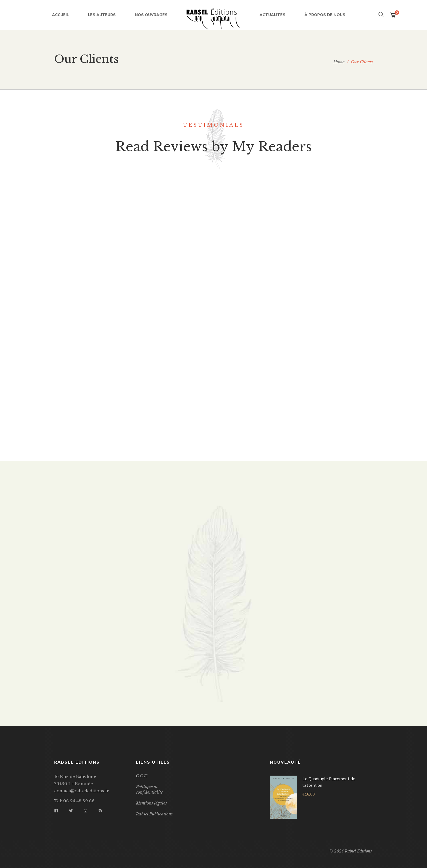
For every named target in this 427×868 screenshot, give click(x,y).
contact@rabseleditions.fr (82, 791)
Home (339, 62)
